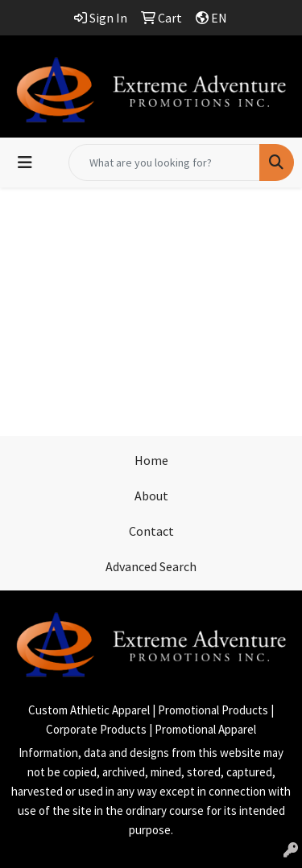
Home (151, 460)
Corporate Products (96, 729)
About (151, 496)
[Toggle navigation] (25, 162)
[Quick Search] (164, 162)
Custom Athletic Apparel (89, 710)
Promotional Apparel (205, 729)
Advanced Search (151, 566)
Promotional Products (213, 710)
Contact (151, 531)
